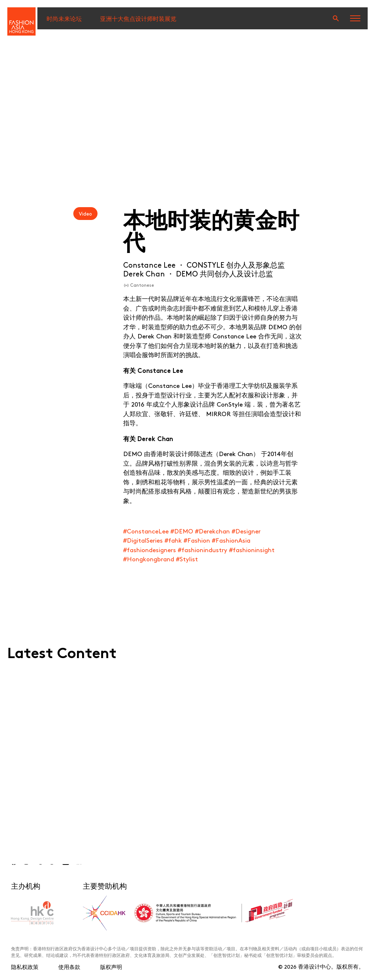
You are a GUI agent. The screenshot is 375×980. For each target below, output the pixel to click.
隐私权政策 (25, 967)
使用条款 (69, 967)
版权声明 (111, 967)
